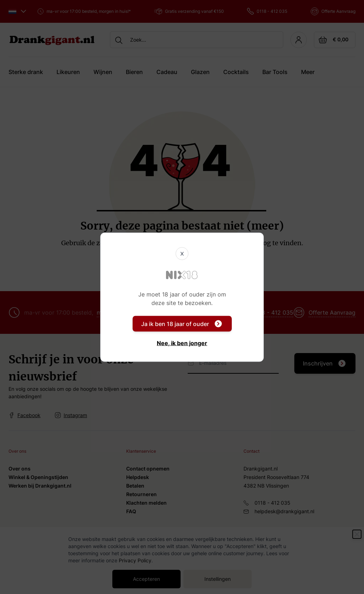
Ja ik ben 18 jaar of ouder (181, 324)
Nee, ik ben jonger (182, 343)
